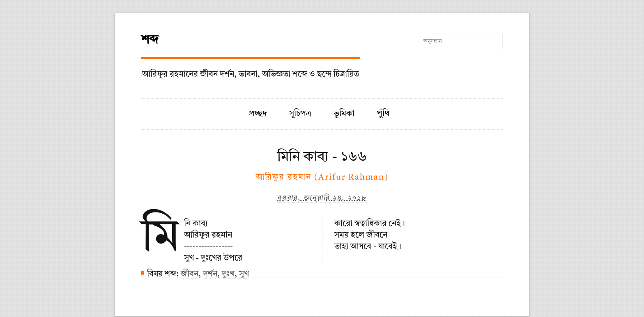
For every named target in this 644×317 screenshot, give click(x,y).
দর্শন (210, 274)
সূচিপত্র (300, 114)
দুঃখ (228, 274)
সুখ (244, 274)
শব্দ (150, 40)
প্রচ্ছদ (258, 114)
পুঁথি (383, 114)
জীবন (190, 274)
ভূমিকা (344, 114)
